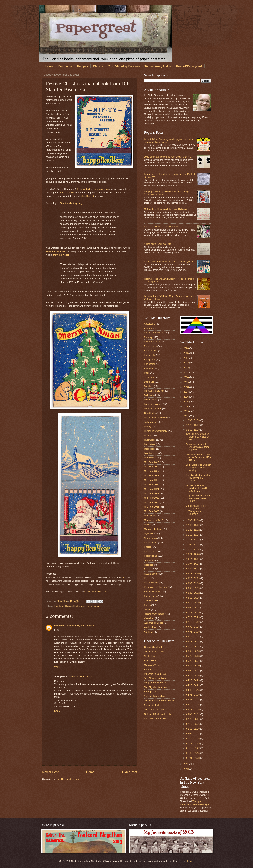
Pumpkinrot (150, 669)
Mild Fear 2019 (152, 480)
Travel (147, 609)
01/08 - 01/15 (193, 753)
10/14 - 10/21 (193, 559)
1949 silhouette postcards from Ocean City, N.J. (168, 157)
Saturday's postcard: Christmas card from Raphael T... (197, 447)
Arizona (148, 328)
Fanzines (149, 386)
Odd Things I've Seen (155, 678)
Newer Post (50, 772)
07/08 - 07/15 (193, 627)
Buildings (149, 368)
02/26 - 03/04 (193, 719)
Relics (147, 578)
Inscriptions (150, 449)
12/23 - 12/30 (193, 425)
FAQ (123, 577)
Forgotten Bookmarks (155, 683)
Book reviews (151, 351)
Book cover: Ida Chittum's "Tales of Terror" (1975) (169, 261)
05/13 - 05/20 (193, 666)
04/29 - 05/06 (193, 675)
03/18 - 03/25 (193, 705)
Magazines (150, 458)
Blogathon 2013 (152, 342)
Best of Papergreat (189, 66)
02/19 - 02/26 (193, 724)
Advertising (150, 324)
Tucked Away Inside (158, 66)
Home (49, 66)
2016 (186, 397)
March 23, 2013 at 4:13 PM (82, 677)
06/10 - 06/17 (193, 646)
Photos (98, 66)
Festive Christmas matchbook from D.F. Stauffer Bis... (197, 488)
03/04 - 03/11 (193, 714)
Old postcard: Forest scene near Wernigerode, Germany (196, 510)
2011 (186, 764)
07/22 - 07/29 (193, 617)
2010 (186, 769)
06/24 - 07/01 (193, 637)
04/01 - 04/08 (193, 695)
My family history (153, 529)
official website (84, 189)
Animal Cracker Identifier (95, 592)
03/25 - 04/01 (193, 700)
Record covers (151, 574)
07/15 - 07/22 (193, 622)
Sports (147, 605)
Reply (57, 666)
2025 (186, 353)
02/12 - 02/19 (193, 729)
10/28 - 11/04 (193, 549)
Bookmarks (150, 355)
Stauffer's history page (72, 203)
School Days (150, 596)
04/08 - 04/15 (193, 690)
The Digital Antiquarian (155, 687)
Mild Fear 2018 (152, 475)
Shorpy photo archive (155, 696)
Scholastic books (153, 592)
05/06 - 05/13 (193, 671)
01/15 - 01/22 (193, 748)
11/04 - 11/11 (193, 544)
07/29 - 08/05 (193, 612)
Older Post (130, 772)
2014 (186, 406)
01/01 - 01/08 (193, 758)
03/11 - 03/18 (193, 709)
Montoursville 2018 (154, 520)
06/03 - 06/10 (193, 651)
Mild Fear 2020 (152, 484)
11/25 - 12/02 (193, 530)
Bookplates (150, 360)
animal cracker (67, 193)
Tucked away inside (154, 614)
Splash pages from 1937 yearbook (161, 227)
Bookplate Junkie (153, 705)
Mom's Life (150, 516)
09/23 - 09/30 (193, 574)
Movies (148, 525)
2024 (186, 358)
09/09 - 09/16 (193, 583)
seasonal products (56, 251)
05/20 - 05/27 (193, 661)
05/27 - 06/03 (193, 656)
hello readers (151, 422)
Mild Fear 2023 (152, 498)
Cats (146, 373)
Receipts (148, 565)
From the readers (153, 409)
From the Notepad (153, 404)
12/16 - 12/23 (193, 430)
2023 (186, 363)
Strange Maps (151, 692)
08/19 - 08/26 (193, 598)
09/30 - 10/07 (193, 569)
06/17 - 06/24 (193, 641)
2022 (186, 368)
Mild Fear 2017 (152, 471)
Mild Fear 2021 (152, 489)
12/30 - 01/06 (193, 420)
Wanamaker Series (154, 623)
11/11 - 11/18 (193, 540)
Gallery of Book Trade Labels (159, 714)
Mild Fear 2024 (152, 502)
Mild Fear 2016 (152, 467)
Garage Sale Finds (153, 647)
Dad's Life (149, 382)
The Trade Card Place (155, 710)
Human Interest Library (156, 431)
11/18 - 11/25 (193, 535)
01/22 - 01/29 (193, 743)
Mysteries (149, 534)
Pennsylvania (93, 606)
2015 (186, 402)
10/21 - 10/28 (193, 554)
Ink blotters (150, 444)
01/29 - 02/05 (193, 738)
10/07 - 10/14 (193, 564)
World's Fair (150, 627)
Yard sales (149, 632)
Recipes (83, 66)
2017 (186, 392)
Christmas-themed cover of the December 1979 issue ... (198, 457)
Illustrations (79, 606)
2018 (186, 387)
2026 (186, 348)
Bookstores (150, 364)
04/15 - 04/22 (193, 685)
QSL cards (149, 560)
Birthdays (149, 337)
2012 (186, 416)
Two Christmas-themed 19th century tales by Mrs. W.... (197, 437)
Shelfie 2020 (150, 600)
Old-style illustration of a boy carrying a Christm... (198, 478)
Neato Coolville (152, 656)
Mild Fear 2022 (152, 493)
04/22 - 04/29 (193, 680)
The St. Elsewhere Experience (159, 701)
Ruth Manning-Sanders (124, 66)
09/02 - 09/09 (193, 588)
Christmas (59, 606)
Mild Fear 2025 (152, 507)
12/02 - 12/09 (193, 525)
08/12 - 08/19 (193, 603)
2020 (186, 377)
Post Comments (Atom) (68, 779)
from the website (62, 255)
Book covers (150, 346)
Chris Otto (62, 601)
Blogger (190, 861)
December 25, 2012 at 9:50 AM (81, 626)
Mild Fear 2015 (152, 462)
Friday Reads (151, 400)
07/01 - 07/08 (193, 632)
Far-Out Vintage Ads (154, 391)
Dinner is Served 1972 (155, 674)
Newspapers (150, 538)
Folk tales (149, 395)
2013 (186, 411)
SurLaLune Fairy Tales (155, 718)
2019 (186, 382)
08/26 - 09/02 (193, 593)
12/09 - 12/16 (193, 520)
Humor (147, 435)
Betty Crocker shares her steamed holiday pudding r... (198, 468)
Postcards (65, 66)
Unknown (59, 626)
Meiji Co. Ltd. (88, 196)
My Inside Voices (153, 665)
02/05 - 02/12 (193, 734)
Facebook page (101, 189)
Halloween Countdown (155, 418)
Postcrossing (151, 556)
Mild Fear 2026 (152, 511)
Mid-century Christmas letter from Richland (166, 209)
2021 (186, 373)
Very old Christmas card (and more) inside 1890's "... (198, 498)
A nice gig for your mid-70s (157, 244)
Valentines (149, 618)
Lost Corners (151, 453)
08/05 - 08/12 (193, 607)
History (69, 606)
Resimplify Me (151, 583)
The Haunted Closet (154, 651)
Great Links (150, 413)
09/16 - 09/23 (193, 578)
